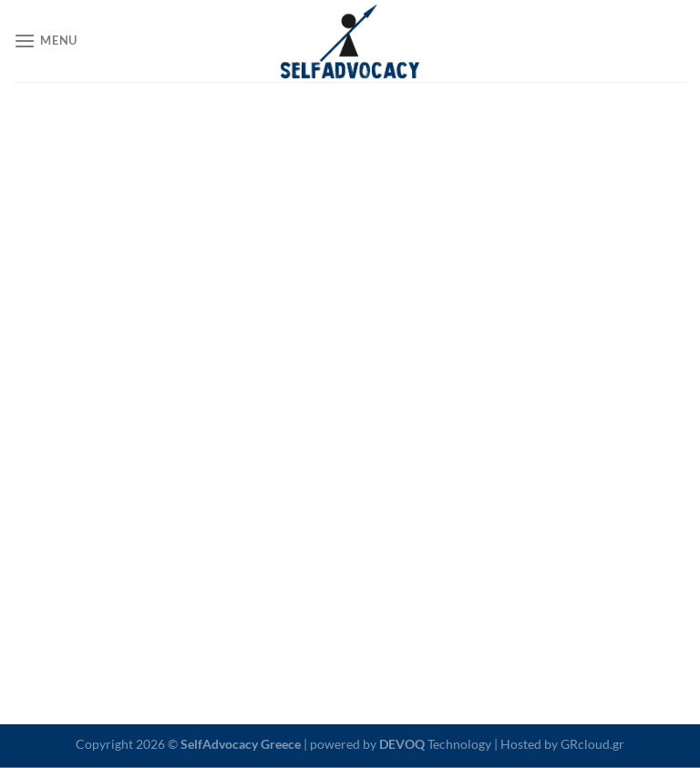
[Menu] (46, 41)
